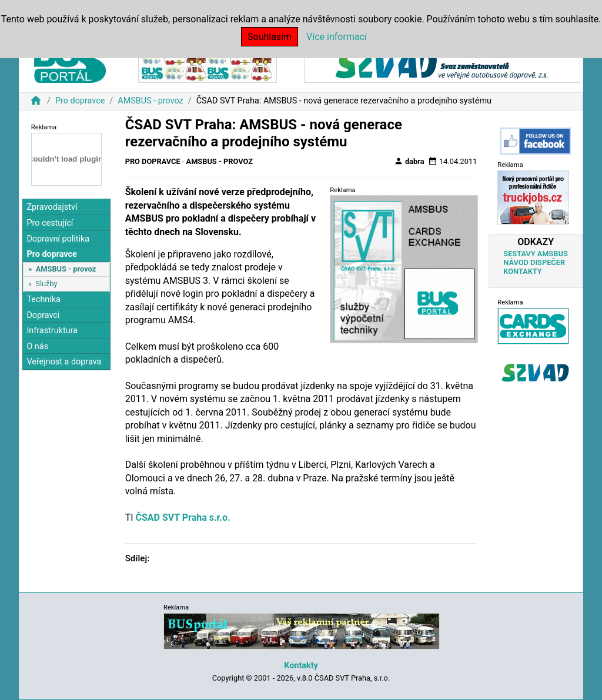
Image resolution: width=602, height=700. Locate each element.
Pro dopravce (80, 101)
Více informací (337, 37)
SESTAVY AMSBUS (535, 254)
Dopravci (43, 315)
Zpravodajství (52, 207)
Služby (46, 284)
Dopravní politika (58, 239)
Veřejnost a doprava (64, 362)
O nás (37, 346)
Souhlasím (270, 37)
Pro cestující (50, 223)
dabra (409, 161)
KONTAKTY (522, 271)
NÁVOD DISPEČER (534, 262)
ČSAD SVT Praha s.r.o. (183, 518)
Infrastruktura (52, 331)
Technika (44, 299)
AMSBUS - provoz (150, 101)
